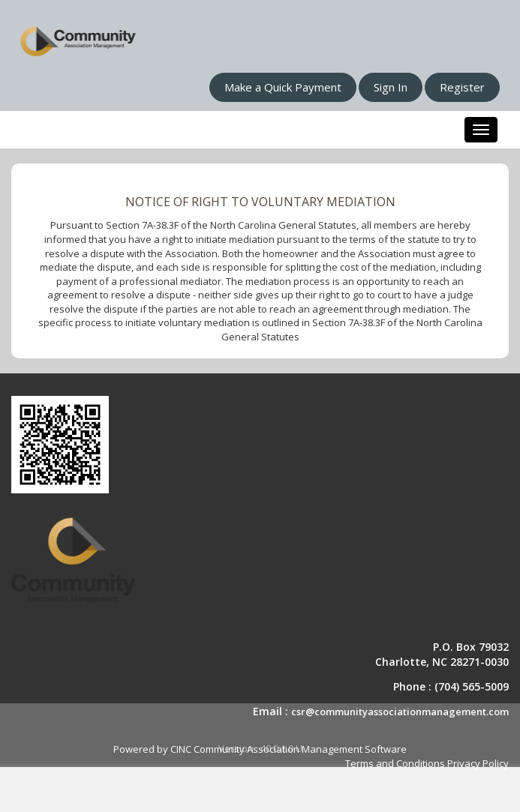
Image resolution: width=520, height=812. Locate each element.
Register (462, 87)
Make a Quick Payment (283, 87)
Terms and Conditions (395, 763)
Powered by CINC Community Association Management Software (260, 749)
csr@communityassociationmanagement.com (400, 712)
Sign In (391, 87)
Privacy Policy (478, 763)
